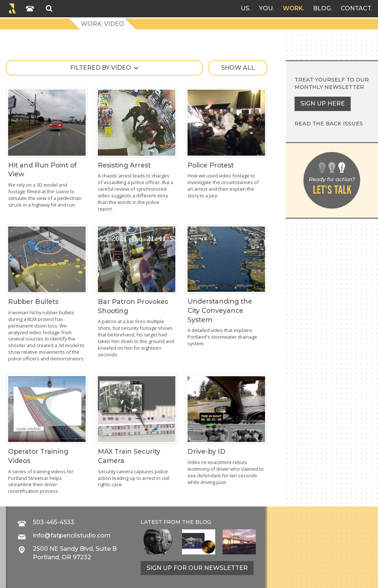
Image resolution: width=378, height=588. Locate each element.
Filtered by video (101, 68)
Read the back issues (329, 124)
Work (293, 8)
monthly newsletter (329, 87)
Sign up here (323, 103)
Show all (238, 68)
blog (203, 522)
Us (245, 8)
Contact (356, 8)
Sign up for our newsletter (197, 568)
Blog (322, 8)
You (266, 8)
